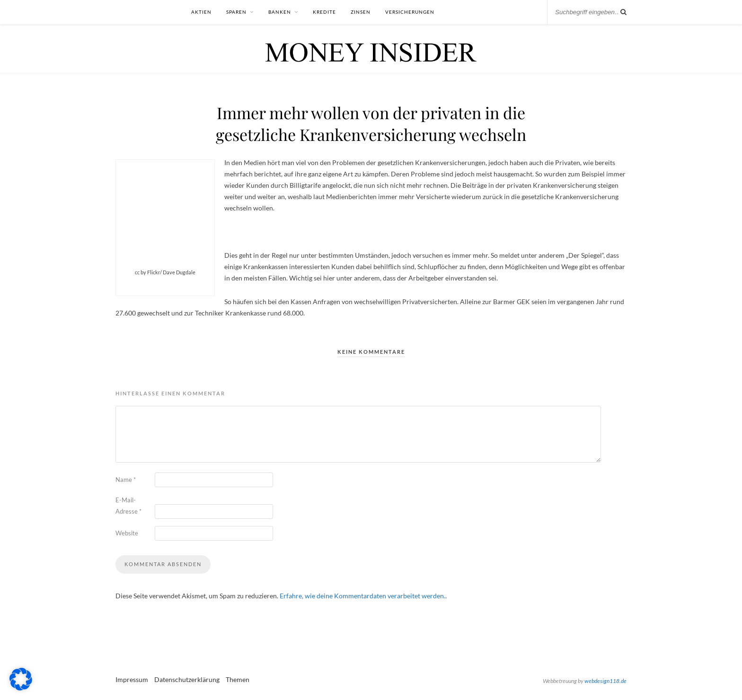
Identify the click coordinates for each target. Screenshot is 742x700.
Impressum (132, 679)
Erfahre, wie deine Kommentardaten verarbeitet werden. (362, 596)
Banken (280, 12)
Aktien (201, 12)
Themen (238, 679)
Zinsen (361, 12)
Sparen (236, 12)
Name (126, 480)
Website (127, 533)
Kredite (324, 12)
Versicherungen (410, 12)
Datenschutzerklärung (187, 679)
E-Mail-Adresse (128, 506)
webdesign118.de (605, 681)
